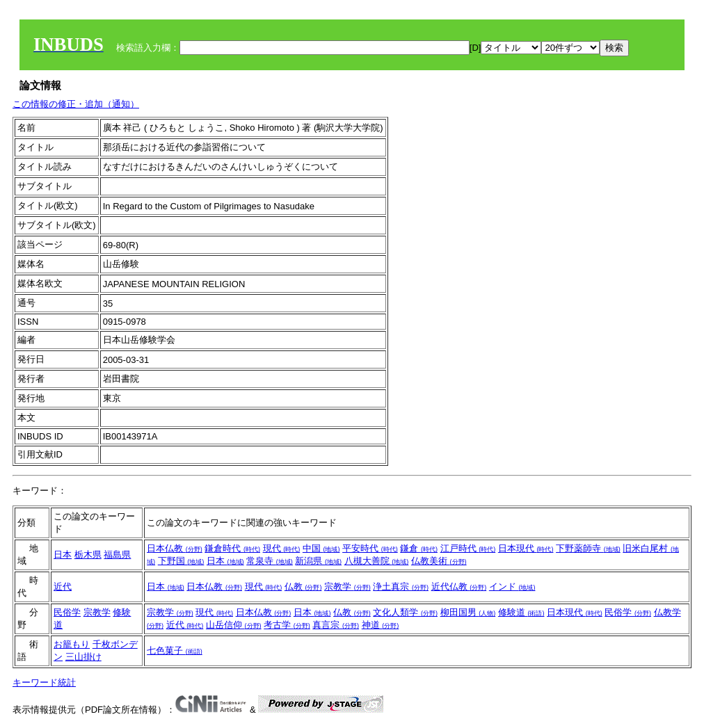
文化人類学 (405, 612)
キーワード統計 (44, 682)
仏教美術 (439, 561)
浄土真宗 (401, 587)
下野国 (181, 561)
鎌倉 (419, 548)
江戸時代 (468, 548)
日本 (63, 555)
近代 (63, 587)
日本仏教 (175, 548)
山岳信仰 (234, 625)
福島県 (117, 555)
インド (512, 587)
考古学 (287, 625)
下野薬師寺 (588, 548)
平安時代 (370, 548)
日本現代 (526, 548)
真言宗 (336, 625)
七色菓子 (175, 650)
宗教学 (347, 587)
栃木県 (88, 555)
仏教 (303, 587)
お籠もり (72, 644)
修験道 (521, 612)
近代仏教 (459, 587)
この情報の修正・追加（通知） (76, 104)
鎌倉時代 (232, 548)
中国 (321, 548)
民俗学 (67, 612)
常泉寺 (270, 561)
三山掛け (83, 657)
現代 (282, 548)
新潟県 (318, 561)
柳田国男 (468, 612)
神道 (381, 625)
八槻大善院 (377, 561)
